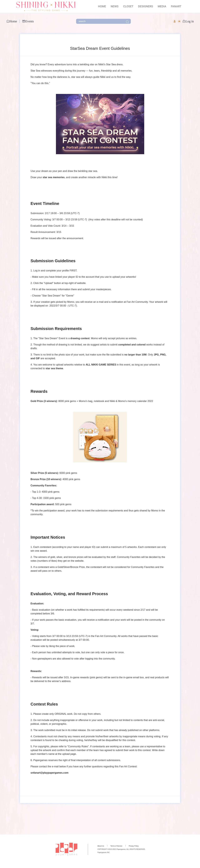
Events (28, 21)
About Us (101, 846)
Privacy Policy (134, 846)
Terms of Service (116, 846)
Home (12, 21)
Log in (188, 21)
